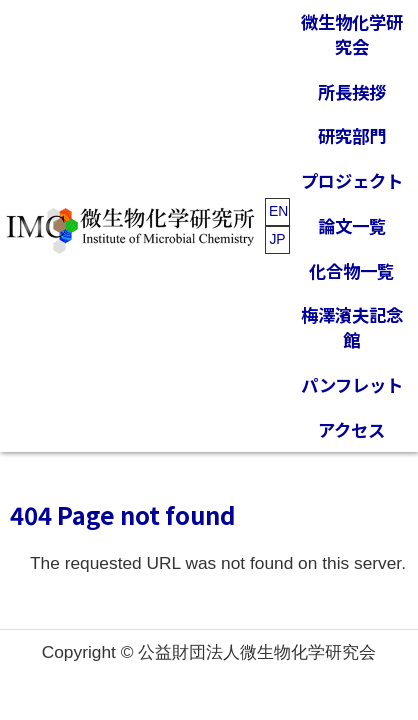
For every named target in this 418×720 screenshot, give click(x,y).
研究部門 (352, 135)
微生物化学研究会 (352, 34)
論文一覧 (352, 225)
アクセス (351, 429)
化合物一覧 (351, 270)
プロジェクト (352, 180)
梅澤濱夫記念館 (352, 327)
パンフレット (352, 384)
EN (278, 211)
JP (277, 239)
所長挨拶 (352, 91)
